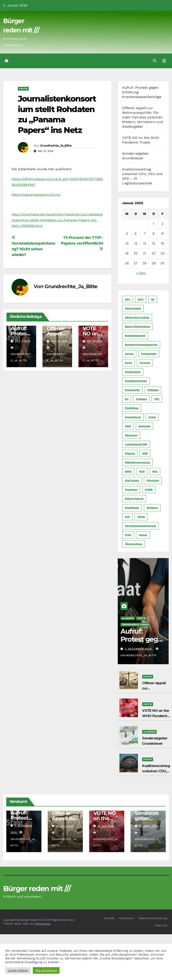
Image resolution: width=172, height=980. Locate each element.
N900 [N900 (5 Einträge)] (128, 471)
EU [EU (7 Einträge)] (127, 399)
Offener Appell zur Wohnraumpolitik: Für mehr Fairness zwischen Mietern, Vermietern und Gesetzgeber (143, 117)
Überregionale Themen (135, 625)
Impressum (126, 918)
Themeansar (42, 924)
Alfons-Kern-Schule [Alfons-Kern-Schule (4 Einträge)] (137, 317)
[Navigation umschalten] (164, 61)
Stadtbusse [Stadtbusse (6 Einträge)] (132, 508)
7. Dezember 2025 (139, 649)
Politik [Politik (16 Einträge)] (149, 490)
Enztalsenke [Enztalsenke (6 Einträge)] (132, 390)
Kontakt (109, 918)
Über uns (161, 925)
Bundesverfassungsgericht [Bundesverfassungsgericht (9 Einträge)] (141, 345)
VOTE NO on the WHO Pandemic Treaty (155, 716)
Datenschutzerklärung (153, 918)
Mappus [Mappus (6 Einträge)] (130, 453)
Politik (23, 89)
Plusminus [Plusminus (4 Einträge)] (131, 490)
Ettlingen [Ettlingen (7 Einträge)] (153, 390)
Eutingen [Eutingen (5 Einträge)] (141, 399)
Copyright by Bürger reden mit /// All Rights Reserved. (39, 920)
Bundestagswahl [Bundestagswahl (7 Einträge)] (135, 336)
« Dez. (141, 273)
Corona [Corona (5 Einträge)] (129, 354)
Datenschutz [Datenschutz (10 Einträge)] (149, 354)
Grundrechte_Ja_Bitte (56, 146)
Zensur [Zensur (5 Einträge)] (143, 535)
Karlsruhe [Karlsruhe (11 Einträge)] (144, 426)
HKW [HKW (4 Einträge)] (128, 426)
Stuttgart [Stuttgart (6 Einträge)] (152, 508)
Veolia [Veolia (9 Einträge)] (141, 517)
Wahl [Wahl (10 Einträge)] (128, 535)
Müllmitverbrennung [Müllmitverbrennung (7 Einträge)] (137, 462)
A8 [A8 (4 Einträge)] (153, 299)
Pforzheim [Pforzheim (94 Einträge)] (153, 481)
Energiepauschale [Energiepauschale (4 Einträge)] (136, 381)
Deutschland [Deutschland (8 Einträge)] (133, 372)
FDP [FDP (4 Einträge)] (157, 399)
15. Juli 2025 (65, 826)
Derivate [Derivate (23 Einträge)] (145, 363)
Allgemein (128, 618)
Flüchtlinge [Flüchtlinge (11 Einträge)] (132, 408)
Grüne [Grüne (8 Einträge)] (152, 417)
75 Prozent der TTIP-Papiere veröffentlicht (82, 243)
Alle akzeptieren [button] (46, 970)
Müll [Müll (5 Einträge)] (145, 453)
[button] (155, 61)
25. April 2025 (149, 826)
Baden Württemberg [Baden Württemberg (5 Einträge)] (137, 327)
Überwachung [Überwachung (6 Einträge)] (134, 544)
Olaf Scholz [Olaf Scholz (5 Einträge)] (132, 481)
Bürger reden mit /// (37, 889)
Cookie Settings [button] (18, 970)
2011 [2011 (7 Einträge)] (128, 299)
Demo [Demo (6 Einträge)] (128, 363)
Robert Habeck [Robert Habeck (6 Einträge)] (134, 499)
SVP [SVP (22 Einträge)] (127, 517)
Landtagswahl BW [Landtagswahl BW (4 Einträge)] (136, 444)
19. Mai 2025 (106, 826)
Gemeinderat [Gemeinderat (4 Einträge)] (133, 417)
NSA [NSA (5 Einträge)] (155, 471)
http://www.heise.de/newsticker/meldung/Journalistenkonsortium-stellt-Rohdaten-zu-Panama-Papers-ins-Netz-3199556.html (57, 220)
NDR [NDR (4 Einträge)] (142, 471)
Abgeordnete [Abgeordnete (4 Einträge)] (133, 308)
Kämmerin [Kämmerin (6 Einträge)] (131, 435)
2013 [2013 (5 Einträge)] (141, 299)
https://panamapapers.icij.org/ (36, 195)
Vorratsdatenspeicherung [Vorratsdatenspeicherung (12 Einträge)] (140, 526)
